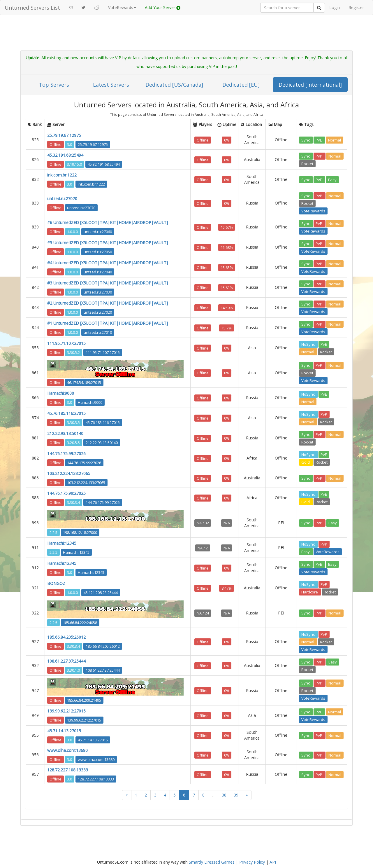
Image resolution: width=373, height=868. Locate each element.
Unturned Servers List (32, 8)
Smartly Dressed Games (212, 862)
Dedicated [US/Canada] (174, 85)
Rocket (307, 163)
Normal (335, 140)
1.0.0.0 (72, 231)
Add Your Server (163, 7)
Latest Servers (111, 85)
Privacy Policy (252, 862)
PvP (319, 156)
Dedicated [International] (310, 85)
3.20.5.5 (73, 442)
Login (335, 7)
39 (236, 795)
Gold (306, 462)
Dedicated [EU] (241, 85)
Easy (332, 179)
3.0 (70, 144)
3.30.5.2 (73, 352)
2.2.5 (53, 532)
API (273, 862)
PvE (319, 140)
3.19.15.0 (74, 164)
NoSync (308, 344)
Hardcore (310, 592)
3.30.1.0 (73, 670)
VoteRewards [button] (122, 7)
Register (356, 7)
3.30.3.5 (73, 422)
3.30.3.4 (73, 502)
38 (224, 795)
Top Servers (54, 85)
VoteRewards (313, 211)
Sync (306, 140)
